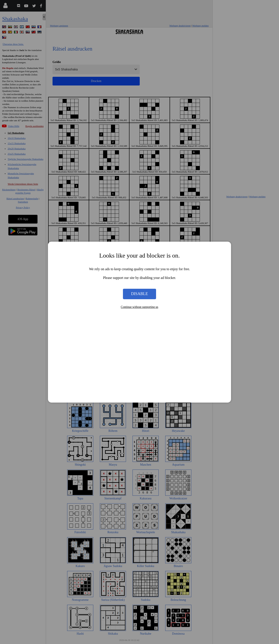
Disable (139, 294)
